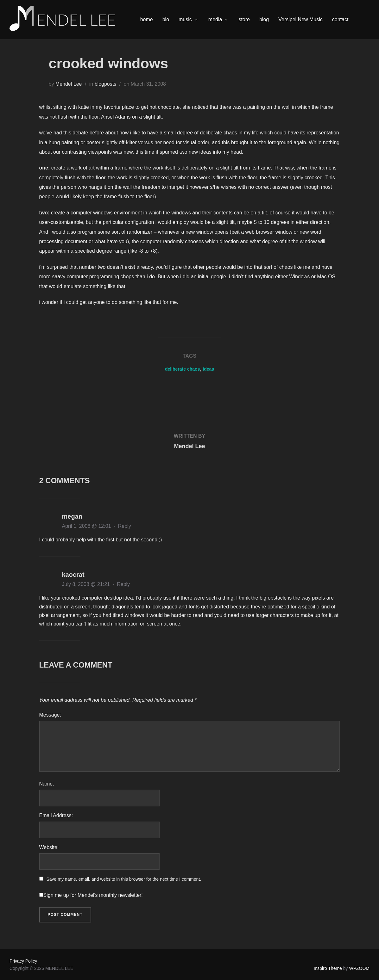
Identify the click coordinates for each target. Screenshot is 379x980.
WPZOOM (359, 968)
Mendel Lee (69, 84)
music (189, 20)
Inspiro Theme (328, 968)
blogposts (106, 84)
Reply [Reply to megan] (125, 526)
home (147, 19)
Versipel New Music (300, 19)
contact (340, 19)
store (244, 19)
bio (166, 19)
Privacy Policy (23, 961)
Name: (47, 784)
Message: (50, 715)
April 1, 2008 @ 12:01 (87, 526)
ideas (208, 369)
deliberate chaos (183, 369)
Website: (49, 847)
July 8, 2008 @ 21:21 (87, 584)
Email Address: (56, 815)
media (219, 20)
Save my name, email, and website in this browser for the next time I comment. (124, 879)
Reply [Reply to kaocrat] (123, 584)
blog (264, 19)
